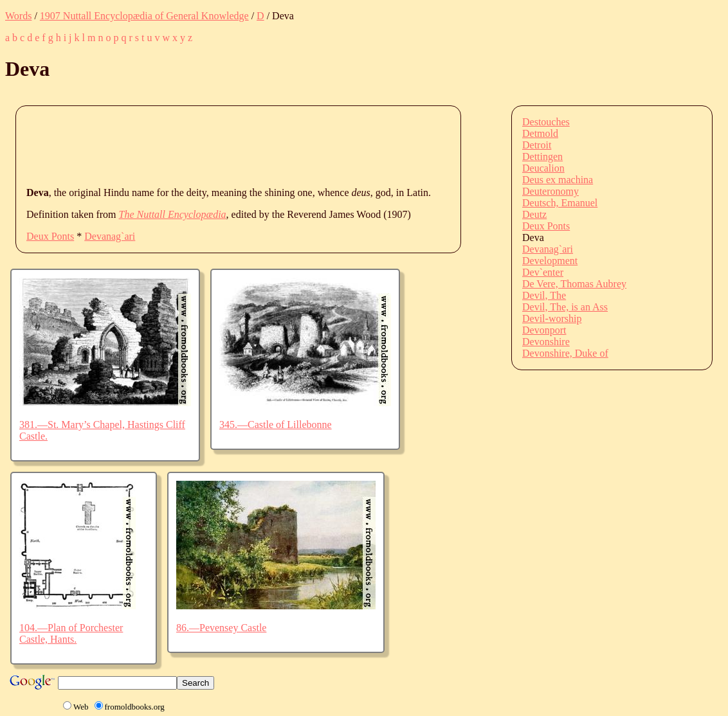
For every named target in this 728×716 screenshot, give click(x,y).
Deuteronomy (551, 191)
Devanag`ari (110, 236)
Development (550, 261)
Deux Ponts (50, 236)
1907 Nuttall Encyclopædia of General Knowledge (144, 16)
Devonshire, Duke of (565, 353)
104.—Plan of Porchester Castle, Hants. (71, 633)
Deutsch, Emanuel (560, 203)
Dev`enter (543, 272)
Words (18, 16)
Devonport (544, 330)
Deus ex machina (558, 180)
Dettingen (542, 157)
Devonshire (546, 342)
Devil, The (544, 295)
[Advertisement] (260, 145)
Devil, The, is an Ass (565, 307)
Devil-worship (552, 318)
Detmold (540, 133)
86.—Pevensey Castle (221, 628)
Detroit (537, 145)
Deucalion (543, 168)
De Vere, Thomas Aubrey (574, 284)
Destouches (546, 122)
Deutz (534, 214)
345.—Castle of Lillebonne (276, 425)
